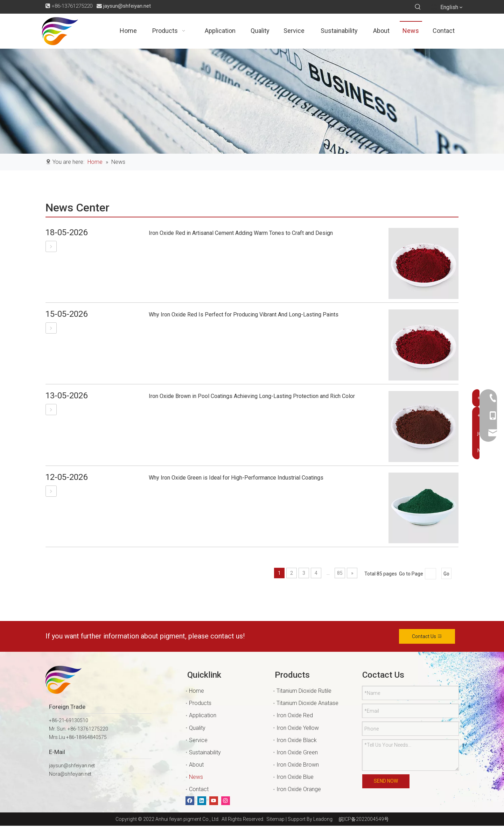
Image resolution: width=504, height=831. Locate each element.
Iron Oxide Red (295, 715)
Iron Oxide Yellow (298, 728)
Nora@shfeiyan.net (70, 774)
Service (198, 740)
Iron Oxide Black (297, 740)
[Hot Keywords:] (418, 7)
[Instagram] (226, 801)
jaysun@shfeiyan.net (127, 6)
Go (446, 574)
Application (203, 715)
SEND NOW (386, 781)
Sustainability (205, 752)
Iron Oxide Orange (299, 789)
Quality (197, 728)
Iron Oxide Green (297, 752)
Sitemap (274, 819)
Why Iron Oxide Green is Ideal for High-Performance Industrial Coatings (236, 478)
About (196, 765)
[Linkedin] (202, 801)
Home (197, 691)
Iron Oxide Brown (298, 765)
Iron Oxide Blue (295, 777)
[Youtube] (214, 801)
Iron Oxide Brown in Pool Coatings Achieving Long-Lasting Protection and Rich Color (252, 396)
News (196, 777)
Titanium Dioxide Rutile (304, 691)
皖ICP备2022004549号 (364, 819)
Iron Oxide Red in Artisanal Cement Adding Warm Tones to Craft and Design (241, 233)
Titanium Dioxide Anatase (307, 703)
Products (200, 703)
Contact (199, 789)
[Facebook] (190, 801)
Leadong (323, 819)
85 (340, 573)
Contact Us (427, 636)
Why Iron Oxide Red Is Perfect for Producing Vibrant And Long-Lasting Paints (244, 315)
